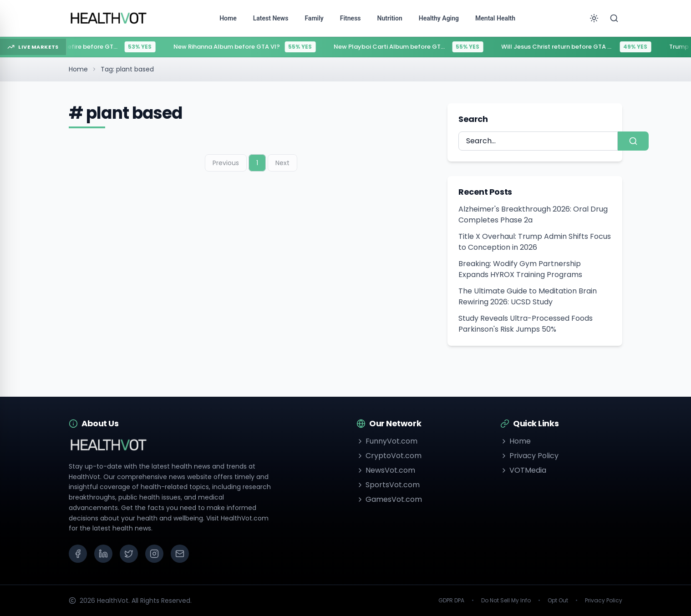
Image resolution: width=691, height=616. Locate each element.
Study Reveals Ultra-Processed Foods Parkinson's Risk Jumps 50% (526, 324)
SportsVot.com (388, 485)
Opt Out (558, 601)
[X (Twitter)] (129, 554)
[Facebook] (78, 554)
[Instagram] (154, 554)
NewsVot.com (386, 470)
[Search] (614, 18)
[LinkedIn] (103, 554)
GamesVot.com (389, 499)
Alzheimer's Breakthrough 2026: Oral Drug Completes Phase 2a (533, 215)
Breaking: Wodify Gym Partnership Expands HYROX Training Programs (520, 269)
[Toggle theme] (594, 18)
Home (78, 69)
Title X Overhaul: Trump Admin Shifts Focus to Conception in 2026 (535, 242)
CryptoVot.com (389, 456)
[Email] (180, 554)
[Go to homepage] (109, 18)
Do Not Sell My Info (506, 601)
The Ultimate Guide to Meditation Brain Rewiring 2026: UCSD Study (528, 296)
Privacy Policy (529, 456)
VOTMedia (523, 470)
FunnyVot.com (387, 441)
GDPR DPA (451, 601)
